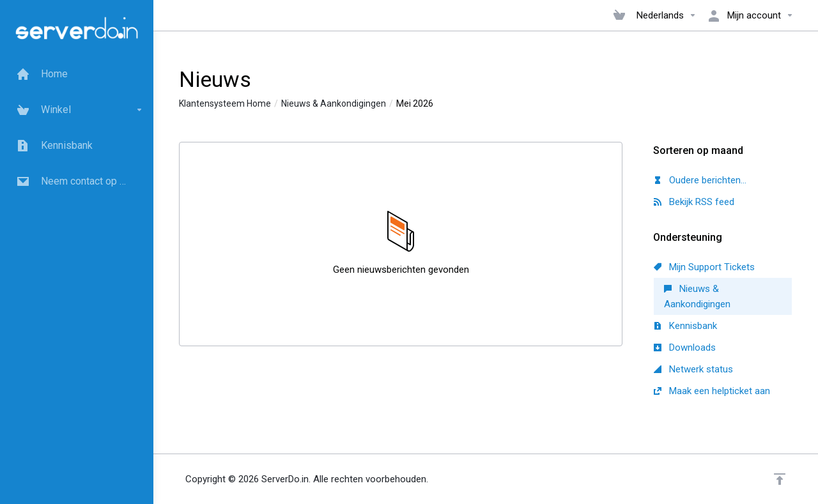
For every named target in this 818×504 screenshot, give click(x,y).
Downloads (685, 347)
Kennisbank (685, 326)
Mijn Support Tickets (704, 267)
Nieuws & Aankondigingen (334, 103)
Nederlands (667, 15)
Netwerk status (693, 369)
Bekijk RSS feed (694, 202)
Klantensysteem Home (225, 103)
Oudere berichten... (700, 180)
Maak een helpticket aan (712, 391)
